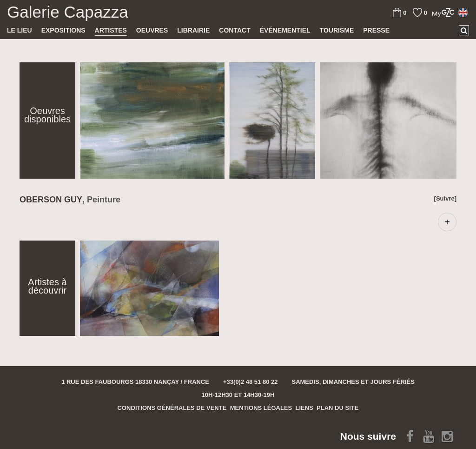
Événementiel (285, 30)
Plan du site (337, 408)
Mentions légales (261, 408)
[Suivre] (445, 198)
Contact (235, 30)
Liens (304, 408)
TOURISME (337, 30)
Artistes (111, 30)
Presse (376, 30)
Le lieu (20, 30)
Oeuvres (152, 30)
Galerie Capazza (68, 12)
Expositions (63, 30)
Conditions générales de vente (172, 408)
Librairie (193, 30)
